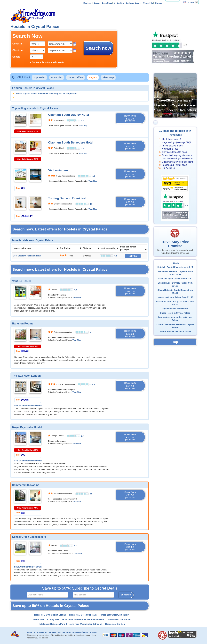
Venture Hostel (21, 281)
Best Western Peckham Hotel (27, 256)
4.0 (91, 204)
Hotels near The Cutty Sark (46, 619)
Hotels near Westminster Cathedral (85, 624)
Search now (98, 48)
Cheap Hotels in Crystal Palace (175, 313)
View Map (108, 77)
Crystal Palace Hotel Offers (175, 309)
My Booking (119, 3)
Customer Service (134, 3)
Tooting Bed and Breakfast (67, 198)
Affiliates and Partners (46, 632)
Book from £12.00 (130, 437)
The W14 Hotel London (26, 376)
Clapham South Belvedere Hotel (71, 143)
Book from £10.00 (130, 547)
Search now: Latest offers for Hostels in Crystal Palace (60, 229)
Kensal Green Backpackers (29, 537)
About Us (31, 632)
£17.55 (133, 256)
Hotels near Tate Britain (119, 619)
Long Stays (107, 3)
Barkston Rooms (23, 323)
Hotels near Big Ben (115, 624)
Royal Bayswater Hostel (27, 427)
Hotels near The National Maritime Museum (83, 619)
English (189, 2)
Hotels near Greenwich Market (114, 615)
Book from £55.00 (130, 386)
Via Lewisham (58, 170)
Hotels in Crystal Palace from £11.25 (175, 267)
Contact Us (148, 3)
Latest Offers (76, 77)
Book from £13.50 (130, 174)
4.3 (94, 176)
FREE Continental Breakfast (28, 406)
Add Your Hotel (64, 632)
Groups (97, 3)
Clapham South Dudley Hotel (69, 115)
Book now (88, 3)
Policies (93, 632)
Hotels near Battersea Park (52, 624)
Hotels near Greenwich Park (83, 615)
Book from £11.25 (130, 118)
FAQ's (86, 632)
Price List (57, 77)
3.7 (91, 332)
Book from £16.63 (130, 333)
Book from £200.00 (130, 291)
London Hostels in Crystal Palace (175, 332)
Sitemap (158, 3)
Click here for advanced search (47, 62)
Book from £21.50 (130, 495)
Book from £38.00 (130, 202)
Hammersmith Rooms (26, 485)
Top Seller (39, 77)
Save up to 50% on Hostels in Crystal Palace (51, 606)
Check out (18, 50)
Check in (17, 44)
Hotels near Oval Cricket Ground (50, 615)
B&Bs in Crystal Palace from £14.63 (175, 279)
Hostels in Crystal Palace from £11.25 (175, 297)
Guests (16, 57)
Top (175, 342)
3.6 (82, 120)
